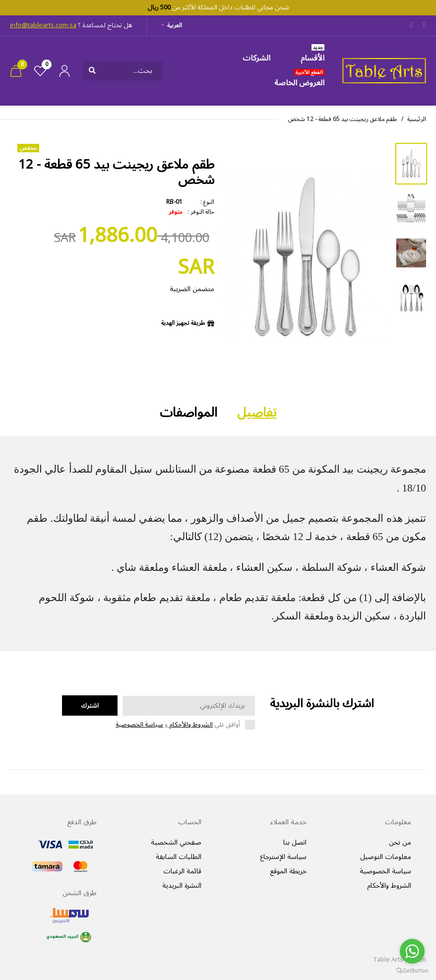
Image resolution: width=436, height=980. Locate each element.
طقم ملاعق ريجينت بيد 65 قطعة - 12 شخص (343, 119)
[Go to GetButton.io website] (412, 970)
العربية (175, 26)
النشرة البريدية (182, 886)
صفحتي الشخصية (176, 842)
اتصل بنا (295, 842)
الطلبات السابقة (179, 857)
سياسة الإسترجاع (283, 857)
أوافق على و (178, 725)
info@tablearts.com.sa (43, 25)
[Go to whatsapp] (412, 951)
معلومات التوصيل (386, 857)
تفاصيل (257, 413)
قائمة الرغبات (182, 871)
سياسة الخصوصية (139, 725)
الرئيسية (417, 119)
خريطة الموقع (288, 871)
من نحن (400, 842)
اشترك (90, 706)
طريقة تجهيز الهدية (183, 323)
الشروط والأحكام (190, 725)
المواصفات (188, 413)
